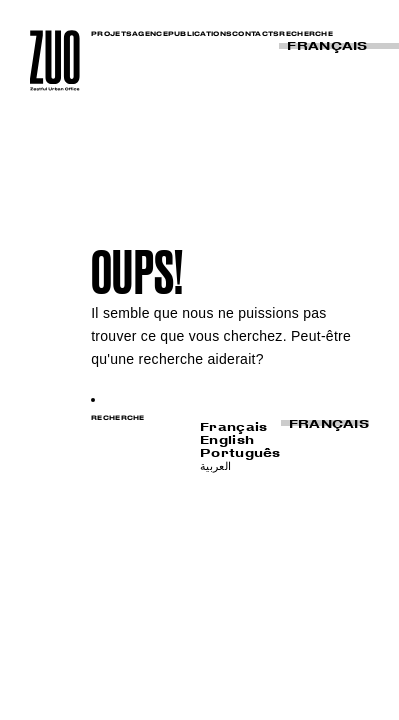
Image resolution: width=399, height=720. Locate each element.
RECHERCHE (306, 33)
